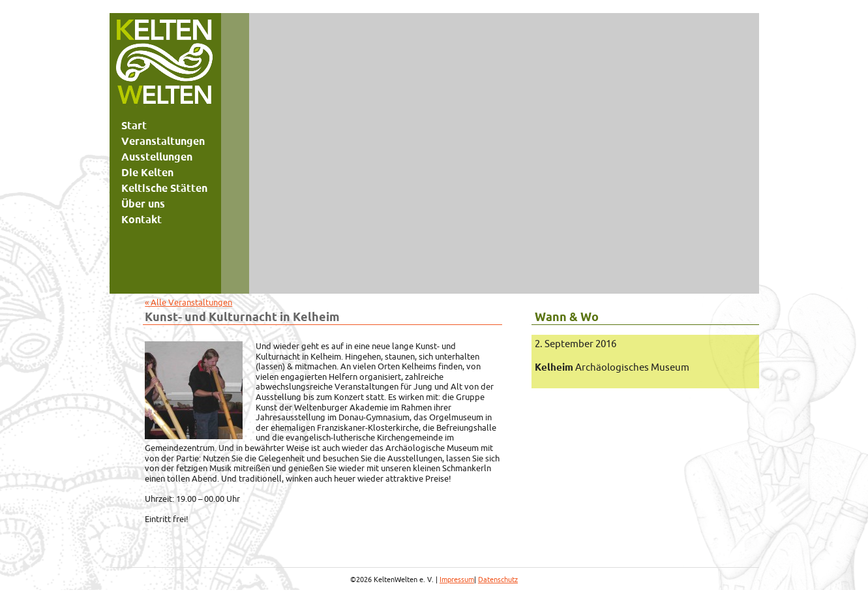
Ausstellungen (157, 157)
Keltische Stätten (164, 188)
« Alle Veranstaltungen (188, 302)
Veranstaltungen (163, 141)
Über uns (143, 204)
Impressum (457, 580)
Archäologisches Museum (612, 367)
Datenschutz (498, 580)
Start (134, 125)
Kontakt (142, 219)
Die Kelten (147, 172)
